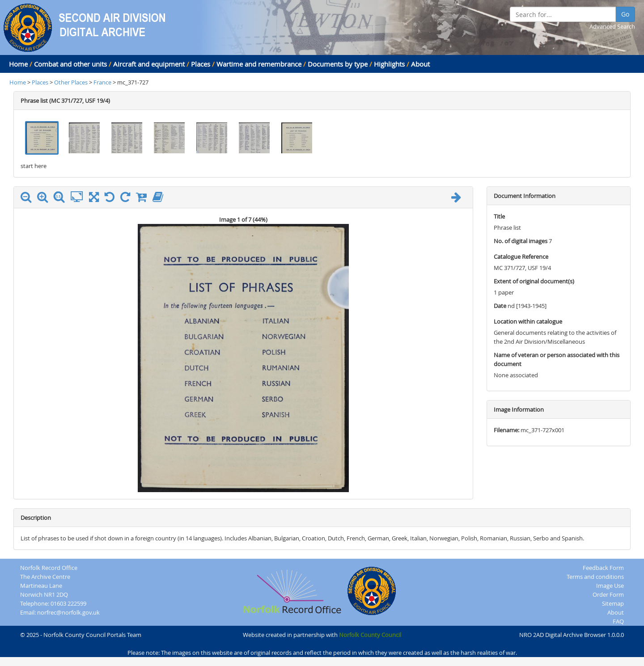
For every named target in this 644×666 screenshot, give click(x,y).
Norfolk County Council (370, 635)
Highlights (389, 64)
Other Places (72, 82)
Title (499, 216)
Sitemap (613, 603)
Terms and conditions (595, 577)
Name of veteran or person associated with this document (557, 359)
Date (500, 306)
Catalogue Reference (521, 257)
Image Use (610, 586)
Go (625, 14)
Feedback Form (603, 568)
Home (18, 64)
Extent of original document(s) (534, 281)
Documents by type (338, 64)
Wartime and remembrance (259, 64)
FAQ (618, 621)
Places (201, 64)
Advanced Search (612, 26)
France (102, 82)
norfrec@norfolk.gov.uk (68, 612)
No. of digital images (521, 241)
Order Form (608, 594)
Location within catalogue (528, 321)
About (420, 64)
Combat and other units (70, 64)
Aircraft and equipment (149, 64)
